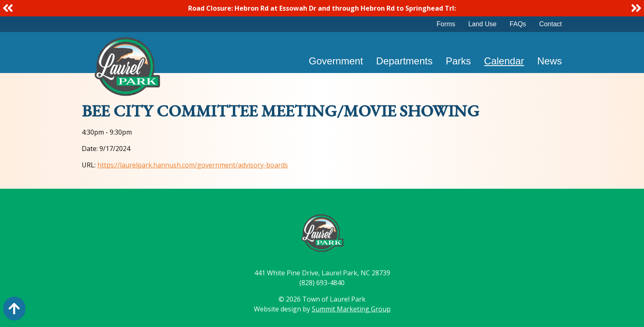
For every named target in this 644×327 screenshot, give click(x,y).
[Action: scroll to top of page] (14, 309)
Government (336, 61)
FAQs (518, 24)
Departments (404, 61)
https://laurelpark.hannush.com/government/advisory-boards (193, 165)
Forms (446, 24)
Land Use (482, 24)
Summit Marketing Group (351, 309)
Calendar (504, 61)
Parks (458, 61)
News (550, 61)
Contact (551, 24)
